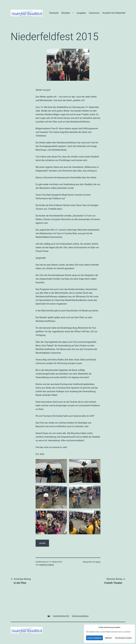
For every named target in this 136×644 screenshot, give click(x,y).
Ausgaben (81, 13)
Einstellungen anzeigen (123, 638)
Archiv (98, 562)
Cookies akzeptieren (94, 638)
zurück (42, 543)
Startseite (54, 13)
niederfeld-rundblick (46, 565)
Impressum (94, 13)
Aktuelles (66, 13)
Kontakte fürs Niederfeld (114, 13)
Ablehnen (108, 638)
